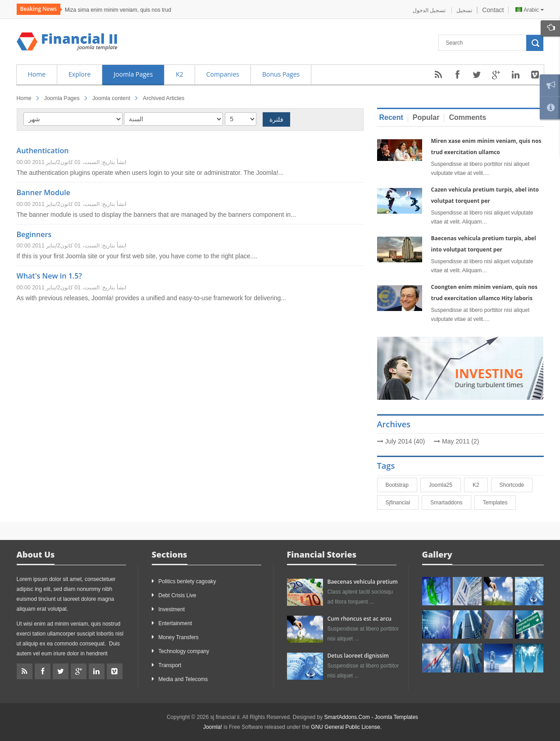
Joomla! (213, 727)
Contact (493, 10)
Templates (499, 503)
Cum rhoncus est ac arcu (360, 619)
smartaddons (450, 503)
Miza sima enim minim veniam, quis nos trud (118, 10)
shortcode (516, 485)
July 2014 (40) (405, 441)
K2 (480, 485)
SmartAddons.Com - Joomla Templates (371, 717)
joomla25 (445, 485)
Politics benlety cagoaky (187, 581)
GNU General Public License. (346, 727)
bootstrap (401, 485)
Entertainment (175, 623)
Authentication (43, 151)
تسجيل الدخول (430, 10)
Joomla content (111, 98)
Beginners (34, 234)
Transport (170, 665)
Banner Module (43, 192)
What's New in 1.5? (49, 276)
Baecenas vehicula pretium (363, 582)
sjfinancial (402, 503)
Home (24, 98)
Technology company (184, 651)
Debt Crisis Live (178, 595)
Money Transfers (179, 637)
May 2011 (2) (460, 441)
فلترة (276, 119)
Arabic (529, 10)
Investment (172, 609)
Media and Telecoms (183, 679)
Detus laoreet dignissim (358, 656)
